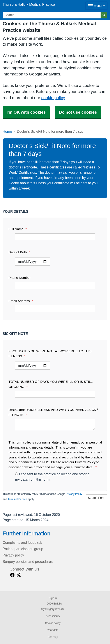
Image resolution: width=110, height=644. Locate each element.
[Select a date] (33, 261)
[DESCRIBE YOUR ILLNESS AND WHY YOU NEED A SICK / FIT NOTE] (55, 425)
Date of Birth (19, 252)
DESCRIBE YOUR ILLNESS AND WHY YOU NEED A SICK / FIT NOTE (53, 412)
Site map (53, 637)
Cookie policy (53, 623)
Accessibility (53, 616)
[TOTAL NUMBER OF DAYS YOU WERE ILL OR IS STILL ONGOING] (55, 394)
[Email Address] (55, 309)
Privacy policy (13, 555)
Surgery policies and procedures (28, 562)
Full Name (18, 229)
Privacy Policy (74, 494)
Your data (53, 630)
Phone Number (20, 278)
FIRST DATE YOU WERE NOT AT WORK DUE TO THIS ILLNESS (50, 354)
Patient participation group (23, 549)
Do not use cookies (78, 112)
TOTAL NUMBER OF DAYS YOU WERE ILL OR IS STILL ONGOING (51, 384)
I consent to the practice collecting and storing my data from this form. (52, 477)
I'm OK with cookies (26, 112)
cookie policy (53, 98)
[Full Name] (55, 237)
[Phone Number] (55, 285)
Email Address (21, 301)
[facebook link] (12, 575)
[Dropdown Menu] (97, 6)
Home (7, 131)
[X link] (19, 575)
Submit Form (97, 498)
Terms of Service (17, 499)
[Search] (52, 15)
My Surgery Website (53, 609)
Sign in (53, 598)
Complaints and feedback (22, 542)
